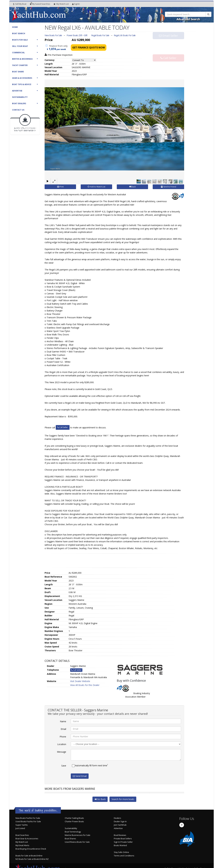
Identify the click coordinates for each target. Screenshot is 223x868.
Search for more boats (123, 799)
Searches (40, 4)
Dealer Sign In (120, 822)
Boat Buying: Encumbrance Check (31, 849)
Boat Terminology (73, 832)
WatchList (61, 4)
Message (62, 752)
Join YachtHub (120, 825)
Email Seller (168, 42)
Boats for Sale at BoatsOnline (29, 856)
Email (63, 729)
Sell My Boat (20, 4)
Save (64, 765)
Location (62, 744)
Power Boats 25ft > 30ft (77, 35)
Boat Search (19, 33)
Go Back (100, 799)
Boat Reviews (120, 835)
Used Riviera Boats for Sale (77, 842)
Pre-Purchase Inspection (59, 55)
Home (15, 27)
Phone (63, 736)
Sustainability (20, 97)
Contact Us (18, 110)
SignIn (76, 4)
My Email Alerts (22, 845)
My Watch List (22, 842)
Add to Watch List (96, 187)
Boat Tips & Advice (22, 84)
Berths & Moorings (22, 59)
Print (60, 187)
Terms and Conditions (124, 856)
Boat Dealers (19, 103)
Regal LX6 (125, 35)
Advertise (17, 91)
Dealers (117, 818)
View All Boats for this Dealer (85, 685)
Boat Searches (22, 835)
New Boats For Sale (53, 35)
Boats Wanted (120, 845)
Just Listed (20, 828)
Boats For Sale (20, 40)
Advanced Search (188, 19)
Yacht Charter (20, 65)
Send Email (80, 776)
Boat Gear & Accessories (27, 839)
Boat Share (18, 72)
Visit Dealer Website (80, 681)
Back (132, 187)
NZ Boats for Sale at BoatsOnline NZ (32, 859)
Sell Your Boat (20, 46)
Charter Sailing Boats (74, 818)
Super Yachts (22, 825)
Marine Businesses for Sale (78, 835)
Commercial (18, 53)
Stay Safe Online (121, 852)
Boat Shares (70, 839)
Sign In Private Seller (123, 842)
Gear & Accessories (22, 78)
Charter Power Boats (74, 822)
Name (63, 721)
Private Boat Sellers (123, 839)
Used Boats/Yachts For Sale (28, 822)
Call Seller (168, 52)
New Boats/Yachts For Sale (28, 818)
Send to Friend (168, 187)
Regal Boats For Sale (100, 35)
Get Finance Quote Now (89, 48)
